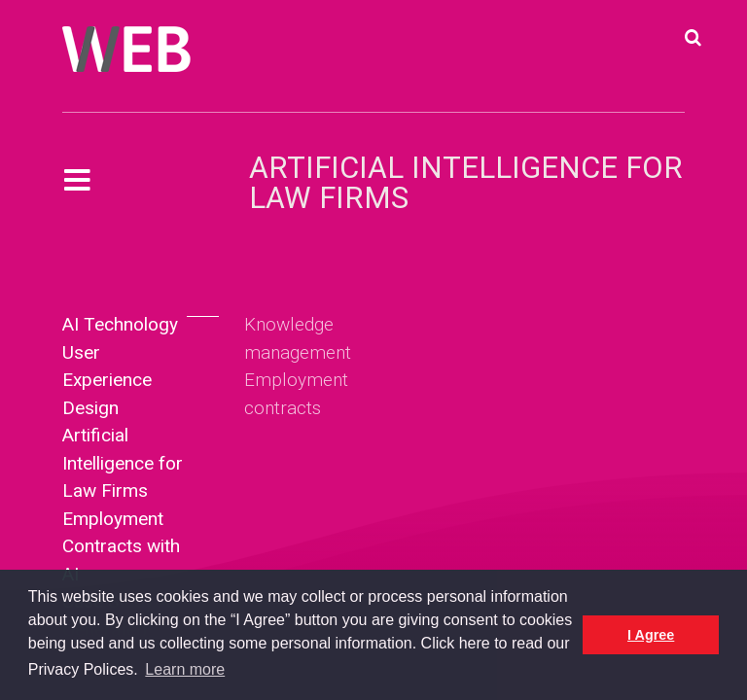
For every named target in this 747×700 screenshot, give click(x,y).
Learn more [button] (185, 669)
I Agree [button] (651, 635)
